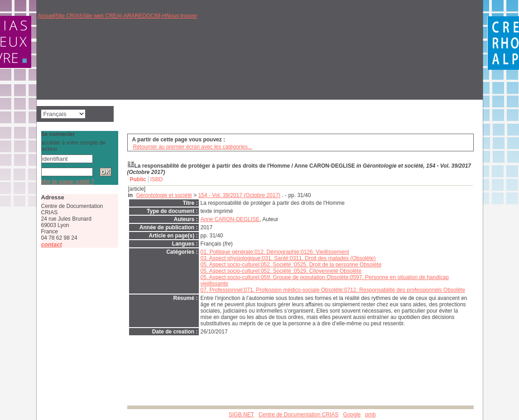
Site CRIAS (69, 16)
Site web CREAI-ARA (109, 16)
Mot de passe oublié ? (68, 182)
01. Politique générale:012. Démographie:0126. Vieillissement (275, 252)
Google (352, 415)
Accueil (47, 16)
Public (138, 179)
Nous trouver (182, 16)
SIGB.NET (241, 415)
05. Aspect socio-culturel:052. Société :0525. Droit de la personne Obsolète (291, 265)
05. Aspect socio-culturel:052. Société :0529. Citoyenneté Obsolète (281, 271)
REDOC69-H (151, 16)
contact (52, 244)
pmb (370, 415)
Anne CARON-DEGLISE (230, 219)
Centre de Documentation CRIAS (299, 415)
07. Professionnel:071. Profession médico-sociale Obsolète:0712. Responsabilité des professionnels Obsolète (333, 290)
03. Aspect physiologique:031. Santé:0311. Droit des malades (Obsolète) (288, 258)
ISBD (157, 179)
